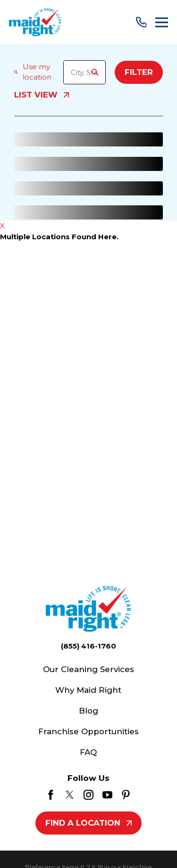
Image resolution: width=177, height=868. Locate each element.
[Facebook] (51, 795)
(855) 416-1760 (88, 646)
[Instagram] (88, 795)
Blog (88, 711)
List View (42, 95)
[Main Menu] (162, 22)
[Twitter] (70, 795)
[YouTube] (107, 795)
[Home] (35, 22)
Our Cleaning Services (88, 669)
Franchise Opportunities (88, 731)
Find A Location (88, 823)
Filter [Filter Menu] (139, 72)
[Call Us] (141, 22)
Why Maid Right (88, 690)
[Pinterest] (126, 795)
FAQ (88, 752)
